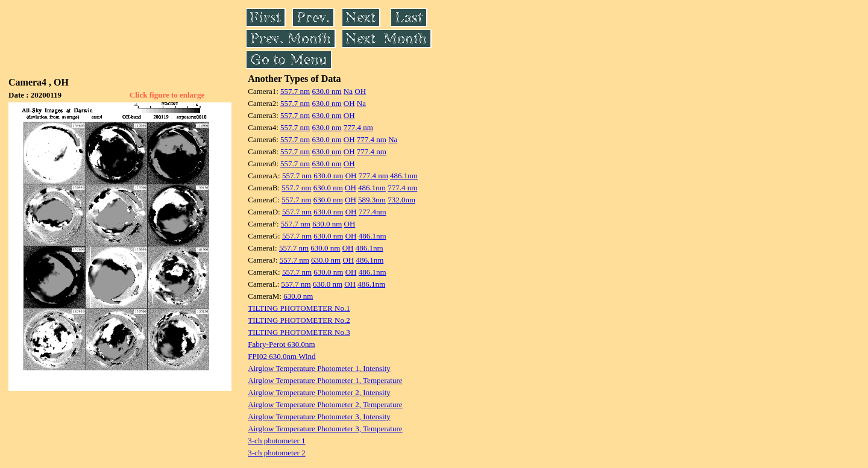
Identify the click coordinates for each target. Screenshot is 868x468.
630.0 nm (326, 91)
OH (360, 91)
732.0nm (401, 200)
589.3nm (372, 200)
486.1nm (404, 176)
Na (348, 91)
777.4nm (373, 212)
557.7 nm (295, 91)
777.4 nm (358, 127)
